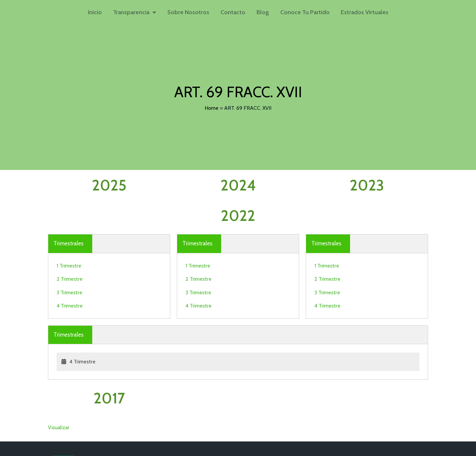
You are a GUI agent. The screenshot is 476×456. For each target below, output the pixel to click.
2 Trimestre (70, 246)
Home (212, 107)
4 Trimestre (70, 273)
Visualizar (59, 327)
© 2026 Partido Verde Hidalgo (84, 450)
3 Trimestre (69, 260)
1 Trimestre (69, 233)
